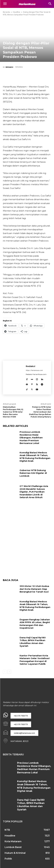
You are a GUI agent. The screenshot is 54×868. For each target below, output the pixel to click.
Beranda (6, 12)
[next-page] (9, 672)
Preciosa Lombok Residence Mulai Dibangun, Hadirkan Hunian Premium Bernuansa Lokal (31, 438)
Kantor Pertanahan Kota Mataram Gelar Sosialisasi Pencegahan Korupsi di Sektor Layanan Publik (35, 660)
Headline (16, 12)
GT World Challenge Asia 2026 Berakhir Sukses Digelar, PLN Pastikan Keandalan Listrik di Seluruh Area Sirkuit (34, 492)
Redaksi (9, 67)
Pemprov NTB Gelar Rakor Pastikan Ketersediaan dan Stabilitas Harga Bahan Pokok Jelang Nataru (40, 412)
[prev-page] (5, 672)
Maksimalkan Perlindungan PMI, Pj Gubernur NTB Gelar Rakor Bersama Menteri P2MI (13, 412)
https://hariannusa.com (34, 370)
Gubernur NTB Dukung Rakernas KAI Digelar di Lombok (33, 473)
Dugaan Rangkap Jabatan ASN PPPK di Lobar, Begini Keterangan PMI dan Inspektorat (35, 624)
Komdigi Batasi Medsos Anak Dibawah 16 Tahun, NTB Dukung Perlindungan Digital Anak (35, 457)
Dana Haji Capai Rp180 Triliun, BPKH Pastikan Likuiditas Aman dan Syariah (33, 642)
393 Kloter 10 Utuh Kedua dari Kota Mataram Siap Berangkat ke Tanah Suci (34, 589)
